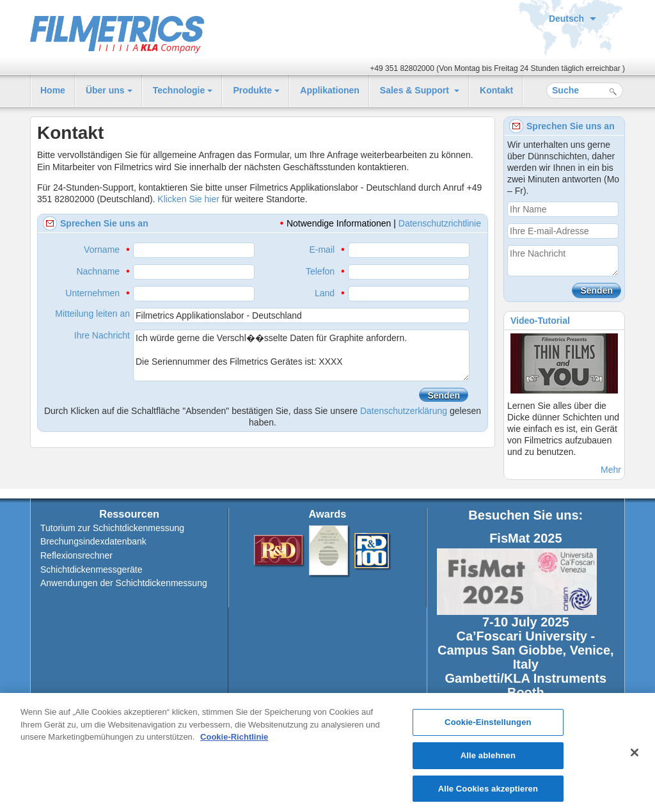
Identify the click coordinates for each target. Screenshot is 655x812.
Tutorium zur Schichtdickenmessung (112, 528)
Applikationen (330, 90)
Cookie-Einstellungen (488, 727)
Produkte (252, 90)
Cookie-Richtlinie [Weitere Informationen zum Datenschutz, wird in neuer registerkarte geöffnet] (234, 741)
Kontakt (496, 90)
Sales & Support (416, 90)
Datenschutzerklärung (404, 411)
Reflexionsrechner (76, 555)
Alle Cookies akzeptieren (488, 792)
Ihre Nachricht (102, 335)
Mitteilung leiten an (92, 314)
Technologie (179, 90)
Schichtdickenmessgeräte (91, 569)
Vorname (102, 250)
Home (53, 90)
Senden (444, 395)
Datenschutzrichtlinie (440, 223)
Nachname (98, 271)
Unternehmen (92, 293)
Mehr (611, 470)
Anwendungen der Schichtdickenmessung (124, 583)
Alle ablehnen (488, 759)
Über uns (105, 90)
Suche (613, 92)
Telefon (320, 271)
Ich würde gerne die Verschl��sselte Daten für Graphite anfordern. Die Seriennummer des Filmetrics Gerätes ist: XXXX (301, 355)
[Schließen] (635, 756)
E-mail (322, 250)
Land (325, 293)
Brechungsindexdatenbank (93, 541)
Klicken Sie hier (188, 199)
